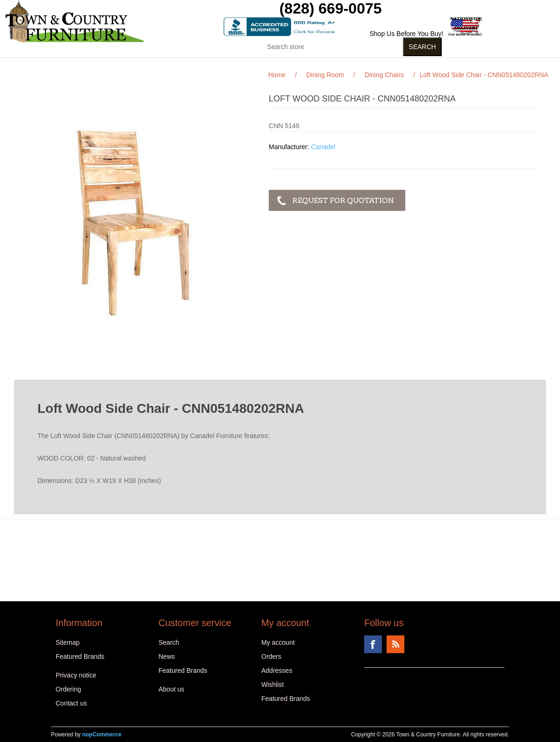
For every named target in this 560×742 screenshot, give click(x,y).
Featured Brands (80, 656)
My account (278, 642)
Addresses (277, 670)
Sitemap (68, 642)
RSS (395, 644)
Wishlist (273, 684)
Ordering (68, 689)
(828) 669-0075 (331, 8)
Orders (271, 656)
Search (169, 642)
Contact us (71, 703)
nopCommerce (102, 735)
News (167, 656)
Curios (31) (268, 65)
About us (171, 689)
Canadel (323, 147)
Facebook (373, 644)
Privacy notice (76, 675)
